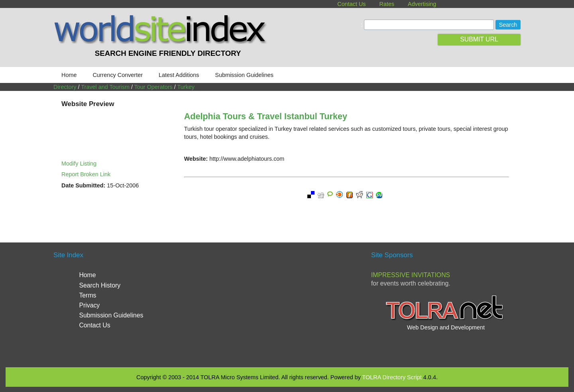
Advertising (422, 4)
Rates (387, 4)
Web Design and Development (446, 327)
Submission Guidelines (244, 75)
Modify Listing (79, 163)
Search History (100, 285)
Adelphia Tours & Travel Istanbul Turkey (266, 116)
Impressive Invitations (411, 275)
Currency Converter (118, 75)
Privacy (89, 305)
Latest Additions (179, 75)
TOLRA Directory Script (392, 377)
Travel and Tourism (105, 87)
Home (69, 75)
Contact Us (351, 4)
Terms (87, 295)
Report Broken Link (86, 174)
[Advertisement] (287, 304)
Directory (65, 87)
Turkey (186, 87)
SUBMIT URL (479, 39)
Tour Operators (153, 87)
